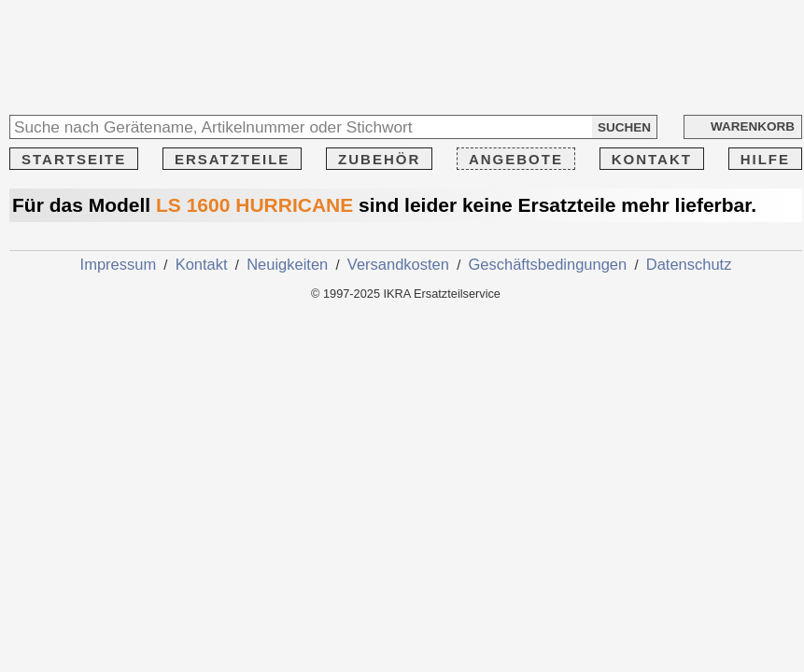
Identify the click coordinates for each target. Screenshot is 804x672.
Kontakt (202, 264)
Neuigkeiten (287, 264)
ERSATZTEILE (232, 159)
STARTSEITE (74, 159)
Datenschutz (689, 264)
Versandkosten (398, 264)
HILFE (765, 159)
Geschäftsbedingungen (548, 264)
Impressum (119, 264)
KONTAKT (652, 159)
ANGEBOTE (516, 159)
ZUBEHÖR (379, 159)
